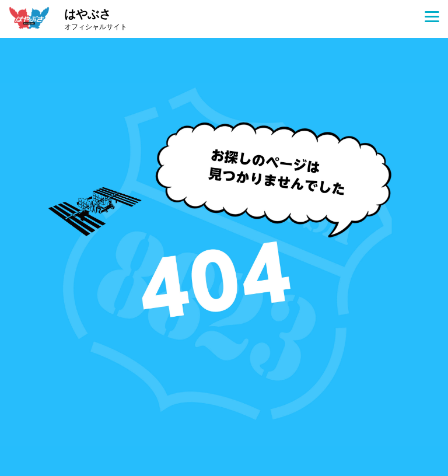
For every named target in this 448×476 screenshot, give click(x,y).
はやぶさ (96, 20)
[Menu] (432, 16)
